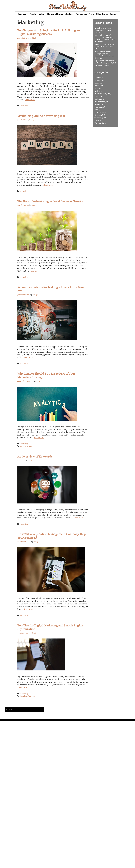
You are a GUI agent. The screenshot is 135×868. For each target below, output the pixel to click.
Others (97, 104)
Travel (91, 14)
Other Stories (102, 14)
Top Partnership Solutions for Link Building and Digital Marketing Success (105, 63)
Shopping (98, 115)
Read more (30, 100)
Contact (113, 14)
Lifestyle (70, 14)
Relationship (99, 112)
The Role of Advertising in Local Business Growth (50, 201)
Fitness (97, 88)
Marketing (24, 106)
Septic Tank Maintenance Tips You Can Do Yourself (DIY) (104, 47)
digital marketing (27, 696)
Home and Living (55, 14)
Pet (96, 110)
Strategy (32, 446)
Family (33, 14)
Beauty (97, 78)
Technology (82, 14)
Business (23, 14)
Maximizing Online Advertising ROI (41, 116)
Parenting (98, 107)
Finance (97, 86)
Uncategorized (100, 123)
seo (36, 696)
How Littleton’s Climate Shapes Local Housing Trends (103, 30)
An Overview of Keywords (35, 456)
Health (42, 14)
